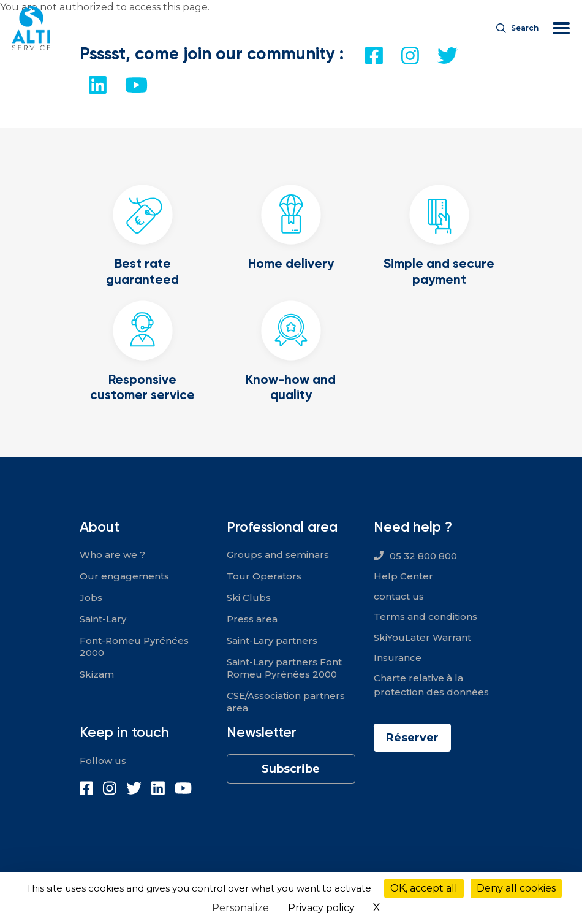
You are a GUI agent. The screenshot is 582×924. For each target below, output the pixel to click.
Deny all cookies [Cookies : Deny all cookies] (516, 888)
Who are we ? (112, 555)
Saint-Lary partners (272, 640)
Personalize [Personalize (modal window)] (240, 908)
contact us (399, 596)
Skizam (97, 674)
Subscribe (291, 769)
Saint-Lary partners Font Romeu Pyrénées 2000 (284, 668)
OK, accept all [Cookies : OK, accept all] (424, 888)
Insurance (398, 658)
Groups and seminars (278, 555)
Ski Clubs (249, 598)
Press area (252, 619)
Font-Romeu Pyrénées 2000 (134, 647)
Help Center (403, 576)
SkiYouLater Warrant (422, 637)
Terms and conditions (425, 617)
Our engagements (124, 576)
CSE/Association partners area (286, 702)
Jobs (91, 598)
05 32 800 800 (423, 556)
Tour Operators (264, 576)
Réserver (412, 738)
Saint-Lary (103, 619)
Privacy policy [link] (321, 908)
